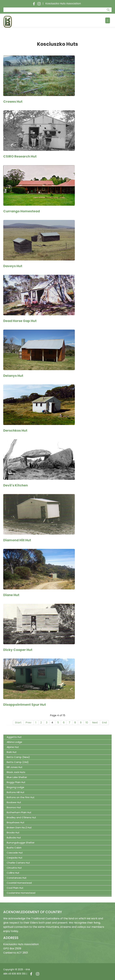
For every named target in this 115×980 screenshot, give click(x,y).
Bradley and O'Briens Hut (21, 817)
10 (87, 723)
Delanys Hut (13, 376)
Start (18, 723)
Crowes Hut (13, 102)
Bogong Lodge (15, 787)
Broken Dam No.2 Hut (19, 827)
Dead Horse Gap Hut (20, 321)
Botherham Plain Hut (19, 812)
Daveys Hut (13, 266)
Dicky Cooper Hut (18, 650)
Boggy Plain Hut (16, 782)
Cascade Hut (15, 853)
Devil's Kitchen (16, 485)
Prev (28, 723)
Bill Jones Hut (15, 767)
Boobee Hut (14, 802)
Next (95, 723)
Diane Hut (11, 595)
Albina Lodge (14, 742)
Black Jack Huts (16, 772)
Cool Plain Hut (15, 888)
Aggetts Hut (14, 737)
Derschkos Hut (15, 430)
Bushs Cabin (14, 848)
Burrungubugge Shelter (21, 843)
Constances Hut (17, 878)
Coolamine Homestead (21, 893)
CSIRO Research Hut (20, 156)
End (104, 723)
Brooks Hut (13, 832)
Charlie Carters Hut (18, 863)
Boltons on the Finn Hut (21, 797)
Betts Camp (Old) (18, 762)
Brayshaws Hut (16, 822)
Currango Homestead (22, 211)
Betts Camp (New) (18, 757)
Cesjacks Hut (15, 858)
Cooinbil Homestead (19, 883)
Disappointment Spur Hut (25, 705)
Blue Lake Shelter (17, 777)
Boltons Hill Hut (16, 792)
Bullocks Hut (14, 838)
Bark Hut (12, 752)
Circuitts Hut (14, 868)
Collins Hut (13, 873)
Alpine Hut (13, 747)
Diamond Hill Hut (17, 540)
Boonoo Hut (14, 807)
